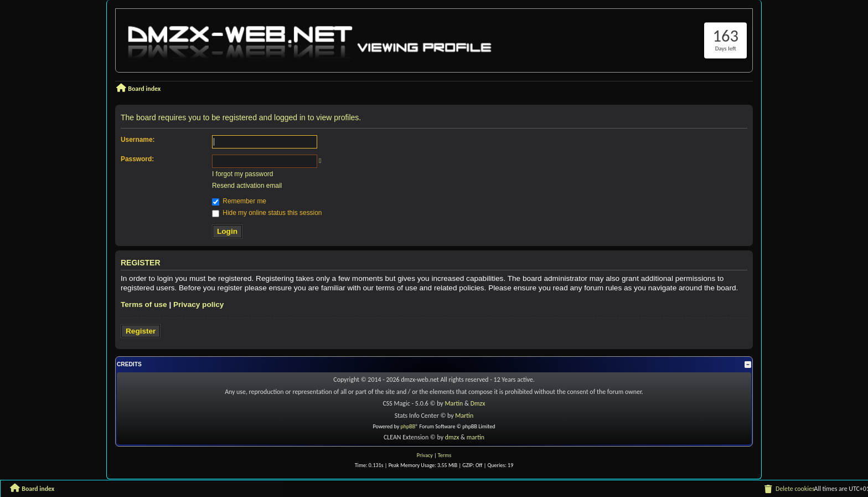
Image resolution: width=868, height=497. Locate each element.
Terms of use (144, 304)
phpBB (408, 426)
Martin (454, 403)
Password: (137, 159)
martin (476, 437)
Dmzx (478, 403)
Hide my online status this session (267, 213)
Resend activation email (247, 186)
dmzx (452, 437)
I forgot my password (242, 174)
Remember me (239, 201)
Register (141, 331)
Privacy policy (198, 304)
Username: (138, 140)
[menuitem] (789, 489)
